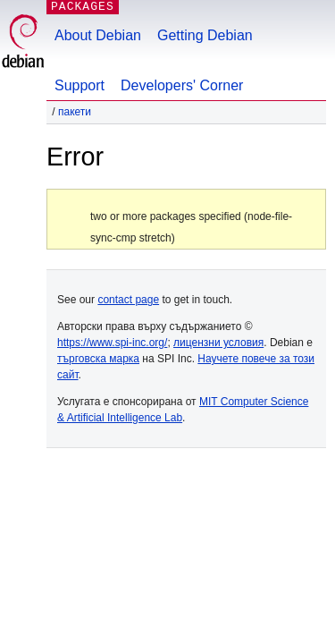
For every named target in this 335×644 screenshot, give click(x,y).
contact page (128, 300)
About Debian (98, 35)
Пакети (75, 112)
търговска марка (98, 359)
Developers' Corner (182, 85)
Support (80, 85)
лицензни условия (218, 343)
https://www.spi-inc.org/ (112, 343)
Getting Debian (205, 35)
